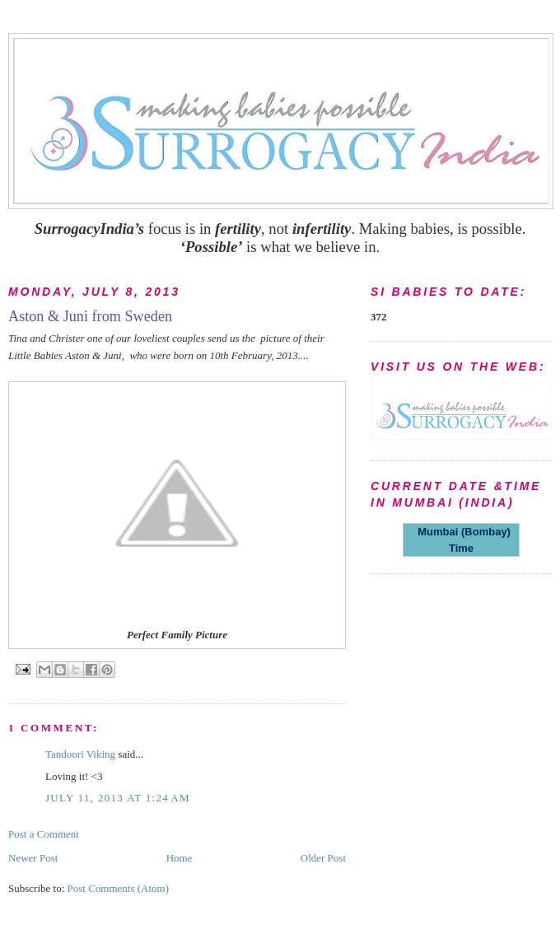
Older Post (323, 858)
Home (180, 858)
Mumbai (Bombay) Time (461, 540)
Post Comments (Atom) (119, 888)
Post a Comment (44, 834)
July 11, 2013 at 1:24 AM (118, 798)
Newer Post (33, 858)
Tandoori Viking (80, 754)
